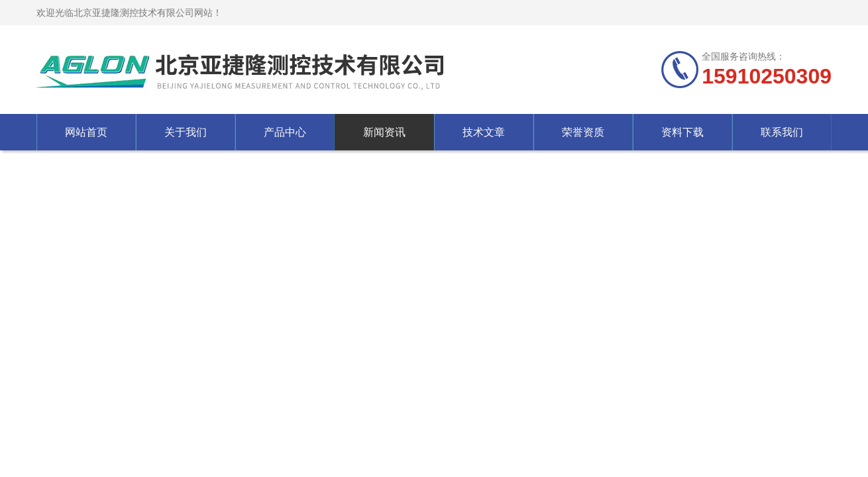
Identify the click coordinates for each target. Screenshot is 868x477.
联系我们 (782, 132)
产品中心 (285, 132)
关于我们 (186, 132)
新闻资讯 (384, 132)
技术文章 (484, 132)
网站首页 (86, 132)
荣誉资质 (583, 132)
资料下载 (682, 132)
